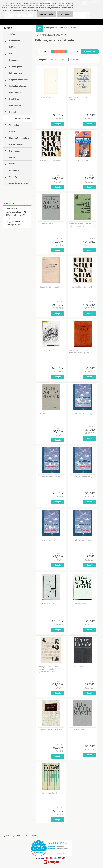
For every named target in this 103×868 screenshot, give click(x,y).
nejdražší (64, 60)
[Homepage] (40, 28)
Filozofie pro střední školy (82, 414)
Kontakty (63, 34)
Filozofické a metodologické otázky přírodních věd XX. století (82, 225)
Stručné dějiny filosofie (49, 603)
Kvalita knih (63, 28)
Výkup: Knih (72, 28)
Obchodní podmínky (50, 28)
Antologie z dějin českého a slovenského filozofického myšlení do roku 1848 (48, 669)
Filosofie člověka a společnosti (51, 287)
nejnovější (74, 60)
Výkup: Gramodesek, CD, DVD (49, 34)
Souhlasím (65, 14)
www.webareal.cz (29, 836)
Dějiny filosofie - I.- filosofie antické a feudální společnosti (81, 352)
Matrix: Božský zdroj (80, 161)
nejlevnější (54, 60)
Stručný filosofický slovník (50, 161)
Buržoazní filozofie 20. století (51, 793)
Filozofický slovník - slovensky (51, 730)
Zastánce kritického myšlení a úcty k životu (81, 99)
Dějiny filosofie (78, 667)
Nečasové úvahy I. (47, 97)
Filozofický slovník (47, 224)
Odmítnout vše (47, 14)
